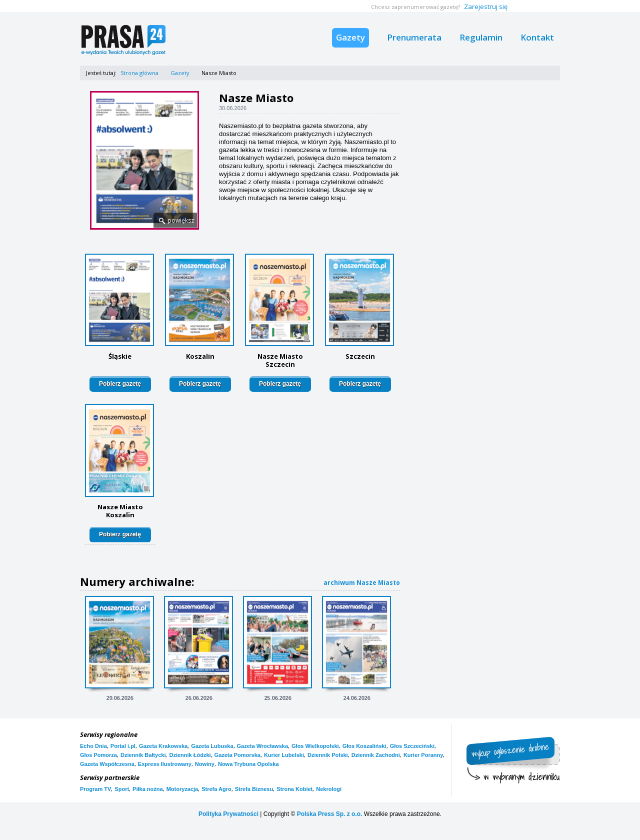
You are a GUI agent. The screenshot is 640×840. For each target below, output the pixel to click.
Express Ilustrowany (165, 764)
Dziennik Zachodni (376, 755)
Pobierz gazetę (120, 384)
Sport (122, 789)
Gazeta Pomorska (237, 755)
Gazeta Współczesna (107, 764)
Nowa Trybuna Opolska (248, 764)
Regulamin (481, 37)
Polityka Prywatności (228, 814)
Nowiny (205, 764)
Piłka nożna (148, 789)
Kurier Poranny (423, 755)
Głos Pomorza (98, 755)
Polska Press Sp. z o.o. (330, 814)
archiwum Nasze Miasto (362, 583)
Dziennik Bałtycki (143, 755)
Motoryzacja (182, 789)
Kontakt (537, 37)
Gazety (350, 37)
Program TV (95, 789)
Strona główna (139, 73)
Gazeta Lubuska (212, 746)
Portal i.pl (123, 746)
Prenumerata (414, 37)
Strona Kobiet (294, 789)
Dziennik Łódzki (190, 755)
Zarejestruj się (486, 7)
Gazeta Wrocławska (263, 746)
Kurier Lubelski (284, 755)
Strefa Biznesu (254, 789)
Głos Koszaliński (364, 746)
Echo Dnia (93, 746)
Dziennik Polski (328, 755)
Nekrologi (329, 789)
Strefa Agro (216, 789)
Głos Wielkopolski (315, 746)
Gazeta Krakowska (163, 746)
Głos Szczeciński (412, 746)
